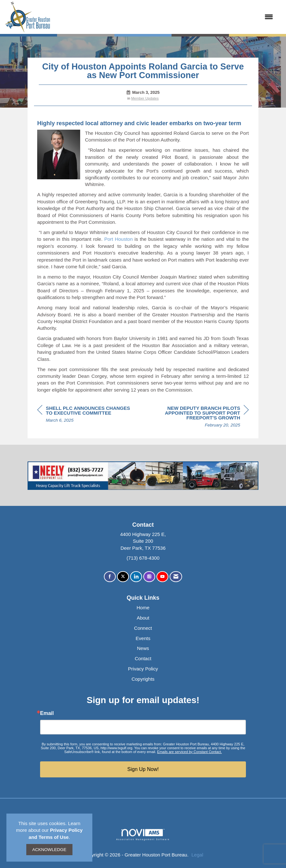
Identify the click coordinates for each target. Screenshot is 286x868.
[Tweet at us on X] (123, 577)
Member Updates (145, 98)
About (143, 618)
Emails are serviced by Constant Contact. (189, 752)
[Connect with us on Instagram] (149, 577)
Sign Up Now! (143, 769)
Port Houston (118, 239)
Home (143, 608)
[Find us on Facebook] (110, 577)
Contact (143, 658)
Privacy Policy (143, 669)
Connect (143, 628)
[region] (201, 418)
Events (143, 638)
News (143, 648)
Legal (197, 855)
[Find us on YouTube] (162, 577)
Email (47, 713)
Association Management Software (143, 835)
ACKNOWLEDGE (50, 850)
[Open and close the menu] (165, 17)
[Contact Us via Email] (176, 577)
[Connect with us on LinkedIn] (136, 577)
